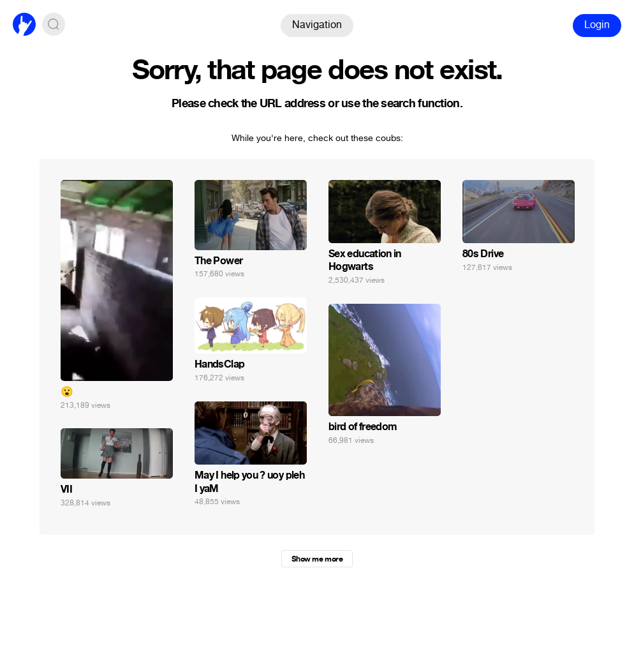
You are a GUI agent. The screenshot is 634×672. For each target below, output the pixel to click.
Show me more (317, 559)
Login (597, 25)
